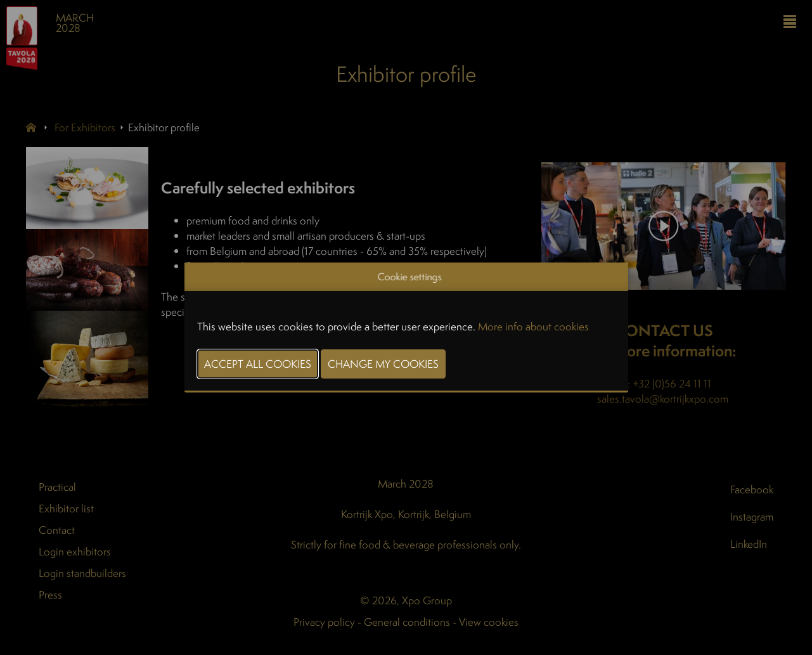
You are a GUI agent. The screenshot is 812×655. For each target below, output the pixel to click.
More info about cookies (533, 326)
